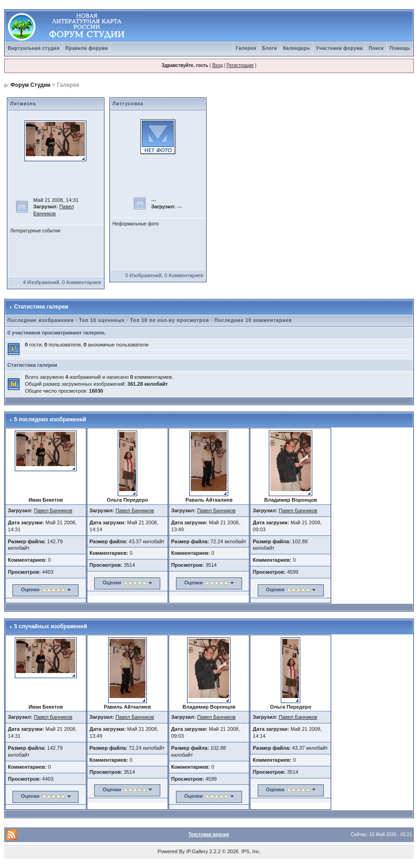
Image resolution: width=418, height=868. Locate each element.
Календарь (297, 48)
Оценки (30, 589)
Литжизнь (23, 104)
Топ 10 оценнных (102, 320)
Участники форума (339, 48)
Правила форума (87, 48)
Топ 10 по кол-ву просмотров (170, 320)
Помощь (400, 48)
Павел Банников (53, 510)
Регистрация (240, 65)
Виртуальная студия (34, 48)
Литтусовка (128, 104)
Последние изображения (41, 320)
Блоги (270, 48)
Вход (218, 65)
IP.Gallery (197, 851)
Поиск (376, 48)
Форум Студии (30, 85)
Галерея (246, 48)
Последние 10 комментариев (253, 320)
